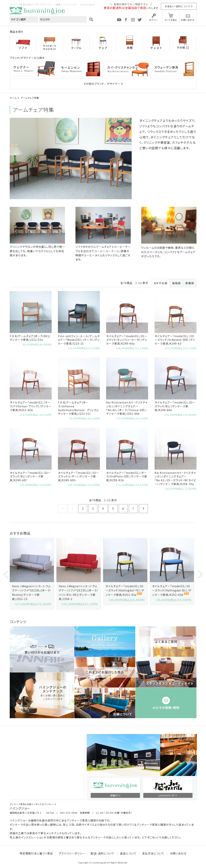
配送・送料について (103, 853)
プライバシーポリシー (72, 853)
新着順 (190, 283)
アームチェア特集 (30, 98)
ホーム (13, 98)
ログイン (153, 20)
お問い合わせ (188, 20)
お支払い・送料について (178, 6)
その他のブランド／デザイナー (102, 84)
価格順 (176, 283)
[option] (32, 574)
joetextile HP (167, 795)
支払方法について (153, 853)
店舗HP (114, 795)
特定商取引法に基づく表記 (36, 853)
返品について (128, 853)
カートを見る (171, 20)
